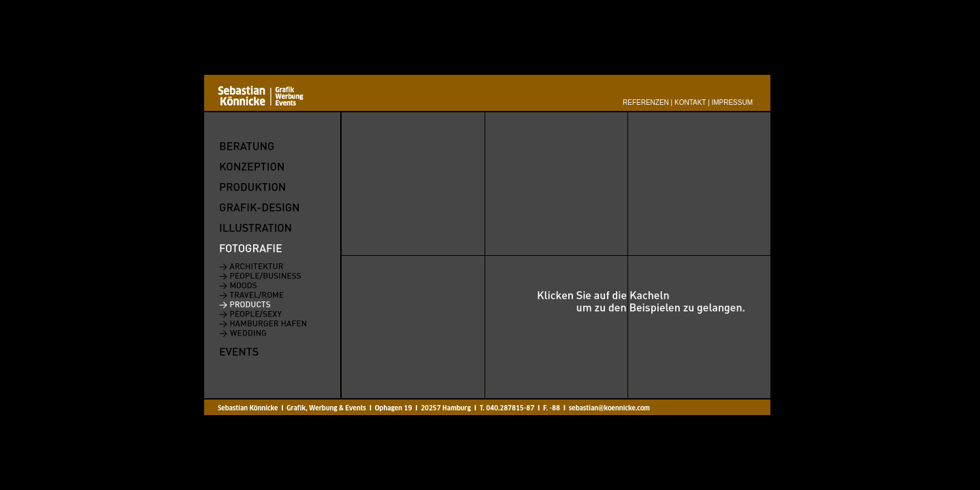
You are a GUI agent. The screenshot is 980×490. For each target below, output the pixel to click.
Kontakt (690, 102)
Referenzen (646, 102)
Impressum (732, 102)
